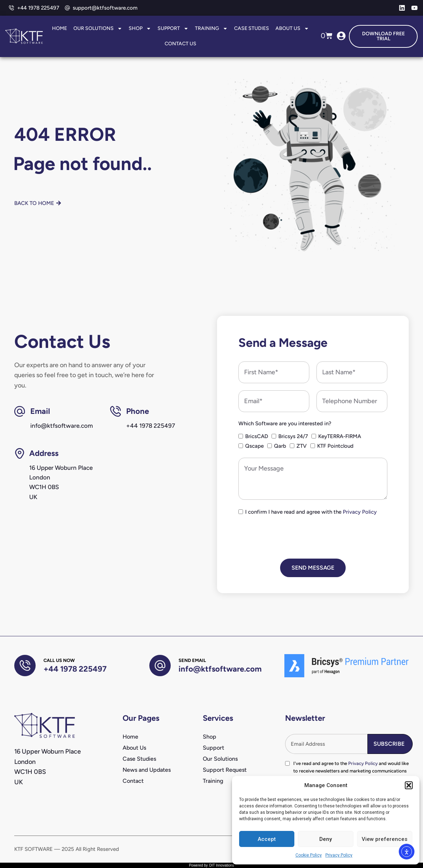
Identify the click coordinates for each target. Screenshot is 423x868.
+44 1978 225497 (75, 669)
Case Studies (252, 28)
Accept (267, 839)
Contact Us (180, 44)
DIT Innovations (222, 865)
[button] (409, 785)
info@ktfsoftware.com (220, 669)
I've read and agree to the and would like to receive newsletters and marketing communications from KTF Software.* (351, 771)
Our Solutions (98, 29)
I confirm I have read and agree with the (311, 512)
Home (60, 28)
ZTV (302, 446)
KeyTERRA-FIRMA (340, 436)
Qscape (254, 446)
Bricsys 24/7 (293, 436)
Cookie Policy (309, 855)
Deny (326, 839)
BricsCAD (257, 436)
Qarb (280, 446)
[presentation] (293, 538)
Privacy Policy (339, 855)
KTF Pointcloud (335, 446)
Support (173, 29)
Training (211, 29)
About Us (292, 29)
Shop (140, 29)
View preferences (385, 839)
